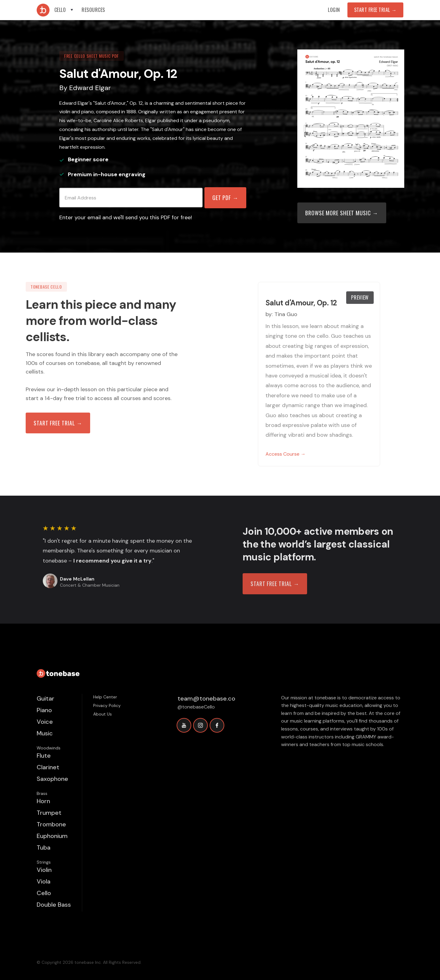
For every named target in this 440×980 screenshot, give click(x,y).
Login (334, 10)
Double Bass (54, 905)
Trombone (51, 824)
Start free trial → (58, 423)
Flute (44, 756)
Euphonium (52, 836)
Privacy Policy (107, 705)
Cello (44, 893)
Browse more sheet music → (342, 213)
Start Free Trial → (375, 10)
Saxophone (52, 779)
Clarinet (48, 767)
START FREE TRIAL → (275, 584)
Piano (44, 710)
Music (45, 733)
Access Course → (286, 454)
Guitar (46, 698)
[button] (64, 10)
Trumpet (49, 813)
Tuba (44, 847)
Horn (43, 801)
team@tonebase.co (206, 698)
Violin (44, 870)
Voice (45, 722)
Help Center (105, 697)
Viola (44, 881)
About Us (103, 714)
